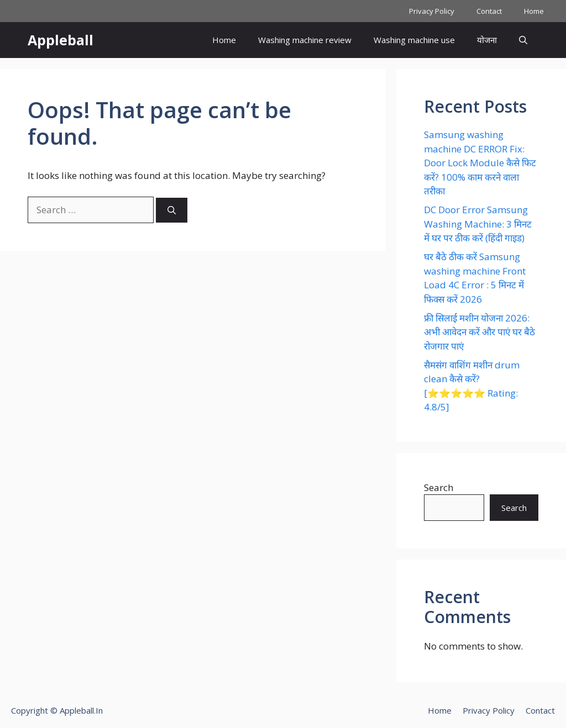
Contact (489, 11)
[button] (523, 40)
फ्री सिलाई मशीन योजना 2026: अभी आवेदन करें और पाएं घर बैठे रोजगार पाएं (479, 332)
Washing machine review (305, 40)
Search (439, 487)
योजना (487, 40)
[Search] (172, 210)
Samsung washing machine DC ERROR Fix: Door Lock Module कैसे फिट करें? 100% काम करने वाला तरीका (480, 163)
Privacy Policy (432, 11)
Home (534, 11)
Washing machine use (414, 40)
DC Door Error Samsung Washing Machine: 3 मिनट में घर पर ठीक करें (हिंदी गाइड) (478, 224)
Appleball (61, 40)
